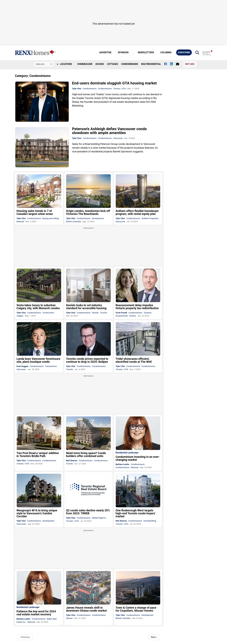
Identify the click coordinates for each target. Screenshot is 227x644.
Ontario (133, 316)
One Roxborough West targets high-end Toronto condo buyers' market (136, 513)
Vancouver (118, 138)
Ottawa (69, 618)
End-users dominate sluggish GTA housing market (114, 83)
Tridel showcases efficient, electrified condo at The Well (134, 360)
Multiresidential (151, 64)
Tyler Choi (77, 89)
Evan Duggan (23, 366)
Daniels (95, 313)
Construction (48, 313)
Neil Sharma (72, 461)
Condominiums (130, 64)
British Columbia (73, 222)
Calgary (20, 316)
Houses (100, 64)
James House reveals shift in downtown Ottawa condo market (86, 609)
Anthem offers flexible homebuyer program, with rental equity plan (137, 213)
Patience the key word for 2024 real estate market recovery (36, 613)
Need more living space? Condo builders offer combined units (86, 455)
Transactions (51, 366)
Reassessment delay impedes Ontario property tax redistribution (137, 307)
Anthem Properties (150, 219)
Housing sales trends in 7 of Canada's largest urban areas (35, 213)
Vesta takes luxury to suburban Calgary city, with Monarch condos (38, 307)
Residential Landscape (127, 453)
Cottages (112, 64)
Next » (154, 637)
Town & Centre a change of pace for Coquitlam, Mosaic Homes (136, 609)
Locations (64, 64)
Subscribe (184, 52)
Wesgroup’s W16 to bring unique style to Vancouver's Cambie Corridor (37, 513)
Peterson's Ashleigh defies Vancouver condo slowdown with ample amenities (110, 131)
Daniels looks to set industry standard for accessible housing (86, 307)
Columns (166, 52)
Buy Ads (190, 64)
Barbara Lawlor (122, 464)
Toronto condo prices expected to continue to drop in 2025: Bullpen (87, 360)
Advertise (105, 52)
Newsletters (146, 52)
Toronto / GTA (119, 89)
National (20, 222)
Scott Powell (121, 313)
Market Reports (99, 518)
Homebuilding (150, 521)
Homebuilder (85, 64)
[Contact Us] (179, 64)
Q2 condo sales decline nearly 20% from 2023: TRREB (88, 512)
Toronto (103, 313)
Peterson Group (109, 144)
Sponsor (123, 52)
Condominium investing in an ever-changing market (138, 458)
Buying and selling (51, 219)
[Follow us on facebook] (167, 64)
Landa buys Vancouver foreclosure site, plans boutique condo (38, 360)
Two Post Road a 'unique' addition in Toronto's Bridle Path (38, 455)
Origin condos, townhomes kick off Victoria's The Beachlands (88, 213)
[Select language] (44, 64)
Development (98, 219)
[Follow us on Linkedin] (173, 64)
